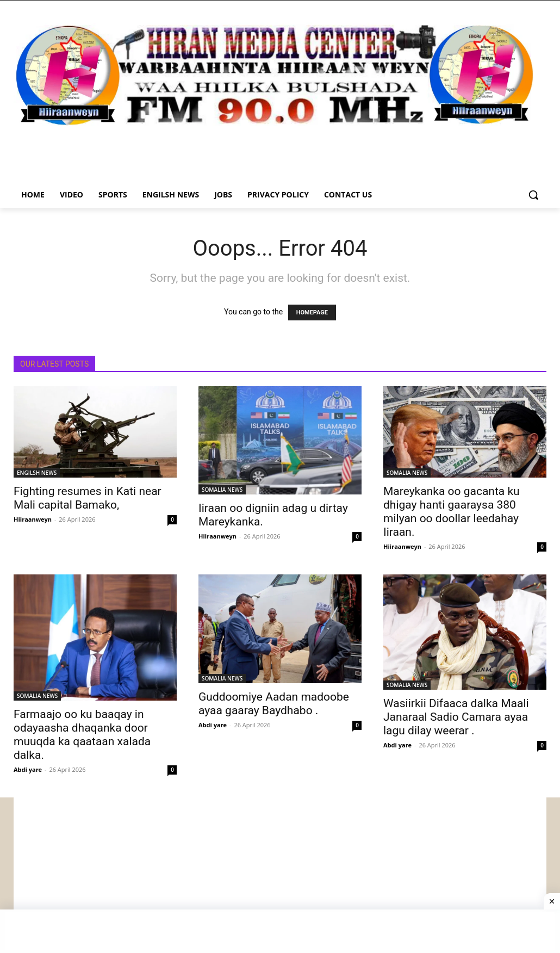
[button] (533, 195)
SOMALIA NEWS (222, 490)
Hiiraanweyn (33, 519)
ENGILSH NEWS (37, 473)
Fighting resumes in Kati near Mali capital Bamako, (88, 498)
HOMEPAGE (312, 312)
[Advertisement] (280, 874)
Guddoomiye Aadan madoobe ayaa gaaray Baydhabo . (274, 704)
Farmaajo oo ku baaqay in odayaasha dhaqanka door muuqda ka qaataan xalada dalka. (82, 735)
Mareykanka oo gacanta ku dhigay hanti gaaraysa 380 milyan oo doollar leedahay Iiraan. (452, 512)
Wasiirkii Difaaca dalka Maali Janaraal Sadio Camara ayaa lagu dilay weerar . (456, 717)
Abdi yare (28, 769)
